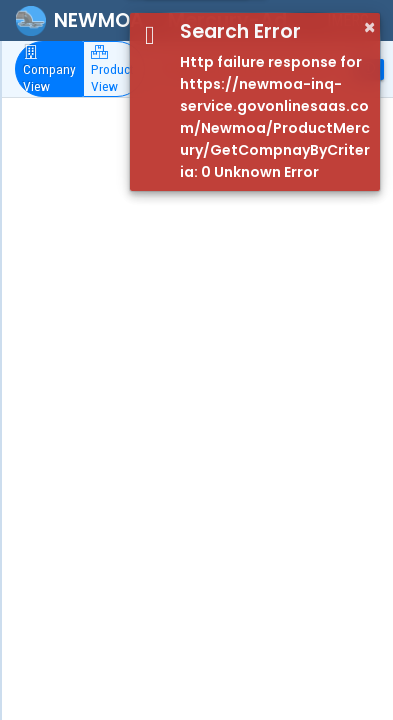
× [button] (369, 27)
